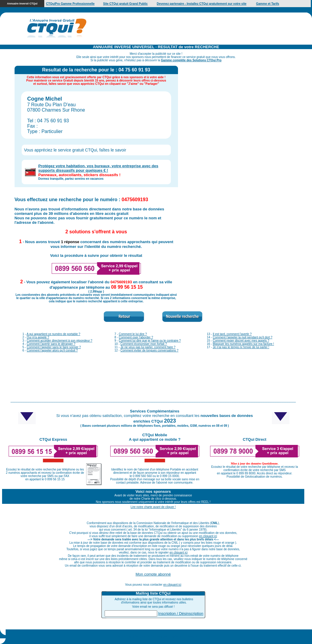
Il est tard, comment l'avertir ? (232, 334)
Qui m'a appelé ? (38, 337)
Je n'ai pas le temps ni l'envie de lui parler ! (241, 347)
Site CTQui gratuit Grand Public (125, 4)
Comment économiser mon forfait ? (144, 344)
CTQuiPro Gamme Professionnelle (70, 4)
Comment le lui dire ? (133, 334)
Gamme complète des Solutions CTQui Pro (191, 60)
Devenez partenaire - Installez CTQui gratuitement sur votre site (202, 4)
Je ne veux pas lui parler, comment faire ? (148, 347)
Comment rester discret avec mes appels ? (241, 341)
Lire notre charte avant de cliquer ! (153, 507)
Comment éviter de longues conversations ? (149, 350)
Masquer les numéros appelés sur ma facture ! (243, 344)
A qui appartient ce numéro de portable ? (53, 334)
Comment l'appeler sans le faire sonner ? (54, 347)
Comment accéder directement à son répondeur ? (60, 341)
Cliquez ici (192, 637)
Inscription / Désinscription (181, 613)
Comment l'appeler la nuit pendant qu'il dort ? (243, 337)
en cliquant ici (208, 536)
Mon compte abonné (153, 574)
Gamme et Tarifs (268, 4)
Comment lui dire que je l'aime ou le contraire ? (150, 341)
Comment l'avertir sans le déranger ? (51, 344)
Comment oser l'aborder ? (136, 337)
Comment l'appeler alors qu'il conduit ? (52, 350)
